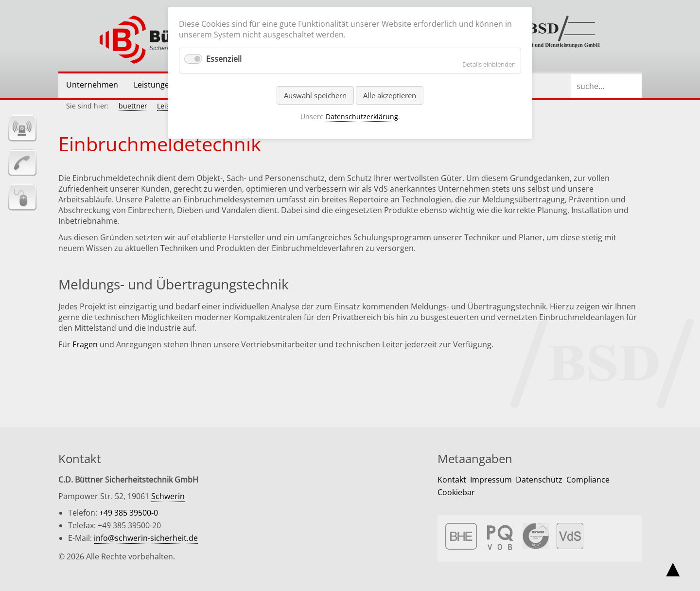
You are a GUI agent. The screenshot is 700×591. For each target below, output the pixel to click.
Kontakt (452, 480)
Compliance (588, 480)
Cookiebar (456, 492)
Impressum (491, 480)
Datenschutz (539, 480)
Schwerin (168, 496)
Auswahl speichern (315, 95)
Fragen (85, 344)
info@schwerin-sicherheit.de (146, 538)
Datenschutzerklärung (362, 116)
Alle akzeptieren (390, 95)
